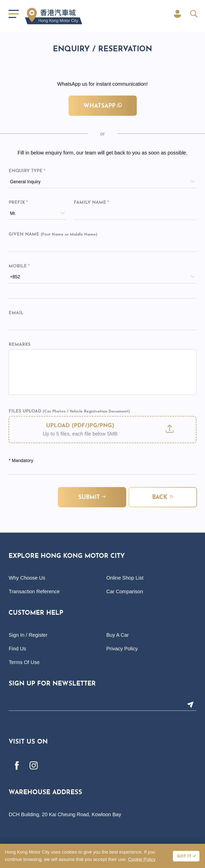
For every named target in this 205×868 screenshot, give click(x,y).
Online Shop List (125, 578)
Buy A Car (118, 635)
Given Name (53, 235)
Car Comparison (125, 592)
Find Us (17, 649)
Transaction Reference (34, 592)
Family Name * (91, 203)
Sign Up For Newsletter (52, 684)
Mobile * (19, 267)
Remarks (20, 345)
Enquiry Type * (27, 171)
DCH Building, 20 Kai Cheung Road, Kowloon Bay (65, 815)
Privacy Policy (122, 649)
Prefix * (18, 203)
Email (16, 313)
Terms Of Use (24, 663)
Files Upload (69, 412)
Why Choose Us (27, 578)
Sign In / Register (28, 635)
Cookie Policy (142, 859)
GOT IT (184, 856)
